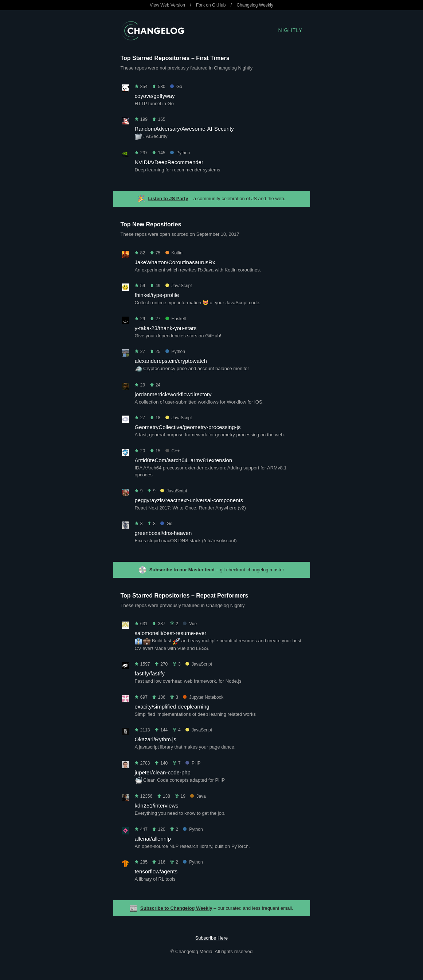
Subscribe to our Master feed (182, 570)
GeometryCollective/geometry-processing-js (188, 427)
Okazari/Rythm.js (156, 739)
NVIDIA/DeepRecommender (169, 162)
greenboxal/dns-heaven (163, 533)
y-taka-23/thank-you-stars (166, 328)
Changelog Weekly (255, 5)
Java (198, 796)
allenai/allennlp (153, 839)
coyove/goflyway (155, 96)
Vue (190, 624)
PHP (193, 763)
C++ (173, 451)
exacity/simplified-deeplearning (172, 707)
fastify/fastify (150, 673)
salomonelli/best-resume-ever (171, 633)
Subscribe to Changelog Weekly (176, 908)
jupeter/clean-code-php (163, 772)
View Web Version (167, 5)
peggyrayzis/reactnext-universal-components (189, 500)
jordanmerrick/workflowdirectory (173, 394)
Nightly (291, 30)
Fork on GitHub (211, 5)
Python (180, 153)
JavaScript (179, 286)
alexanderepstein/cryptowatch (171, 361)
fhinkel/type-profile (157, 295)
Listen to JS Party (168, 199)
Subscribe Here (212, 938)
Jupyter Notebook (203, 697)
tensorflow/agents (156, 871)
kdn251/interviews (157, 806)
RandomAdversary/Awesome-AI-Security (184, 129)
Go (176, 87)
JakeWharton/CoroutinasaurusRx (175, 262)
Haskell (176, 319)
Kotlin (174, 253)
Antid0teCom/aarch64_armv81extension (184, 460)
